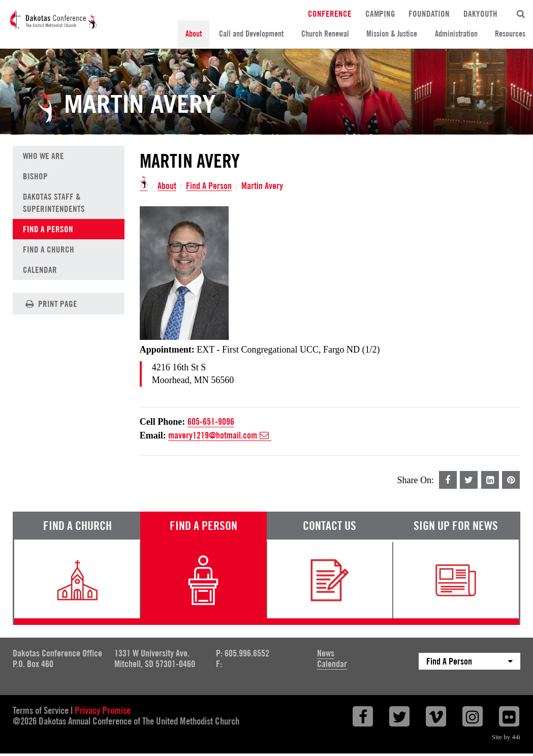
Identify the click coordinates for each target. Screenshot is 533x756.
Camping (380, 13)
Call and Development (251, 34)
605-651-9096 (211, 421)
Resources (510, 34)
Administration (456, 34)
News (326, 653)
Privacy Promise (103, 710)
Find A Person (209, 186)
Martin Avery (262, 186)
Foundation (429, 13)
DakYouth (480, 13)
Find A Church (49, 249)
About (194, 34)
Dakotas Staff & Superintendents (54, 203)
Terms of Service (41, 710)
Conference (330, 13)
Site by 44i (506, 737)
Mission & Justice (392, 34)
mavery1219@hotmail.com (220, 435)
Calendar (40, 270)
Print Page (50, 304)
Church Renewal (325, 34)
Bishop (35, 176)
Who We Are (43, 156)
